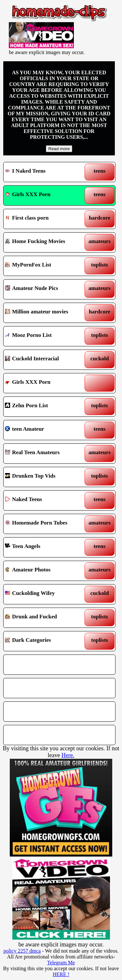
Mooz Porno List (45, 336)
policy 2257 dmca (22, 951)
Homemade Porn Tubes (45, 524)
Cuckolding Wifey (45, 594)
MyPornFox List (45, 266)
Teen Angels (45, 547)
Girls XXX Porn (28, 194)
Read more (59, 149)
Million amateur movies (45, 313)
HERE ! (61, 974)
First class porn (45, 219)
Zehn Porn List (45, 407)
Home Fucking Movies (45, 242)
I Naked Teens (45, 172)
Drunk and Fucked (45, 618)
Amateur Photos (45, 571)
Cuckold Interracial (45, 360)
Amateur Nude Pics (45, 289)
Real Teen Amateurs (45, 454)
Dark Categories (45, 641)
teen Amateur (45, 430)
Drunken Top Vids (45, 477)
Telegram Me (61, 963)
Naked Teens (45, 500)
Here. (68, 755)
